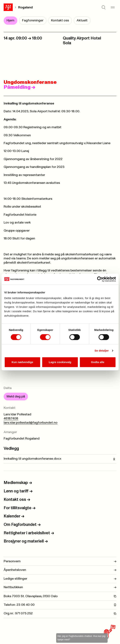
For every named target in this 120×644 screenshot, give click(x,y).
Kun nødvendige (22, 362)
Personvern (60, 561)
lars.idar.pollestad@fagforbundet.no (31, 423)
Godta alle (98, 362)
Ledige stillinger (60, 579)
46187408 (11, 418)
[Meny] (113, 7)
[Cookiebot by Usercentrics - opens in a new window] (100, 279)
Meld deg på (16, 397)
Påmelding (19, 87)
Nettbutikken (60, 587)
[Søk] (103, 7)
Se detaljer (102, 351)
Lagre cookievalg (60, 362)
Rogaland (25, 7)
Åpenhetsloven (60, 570)
